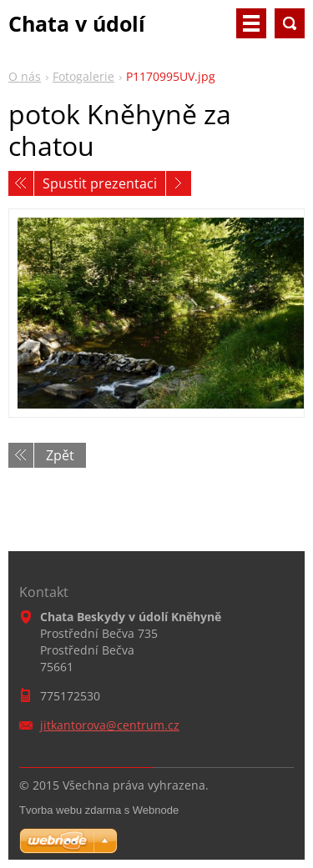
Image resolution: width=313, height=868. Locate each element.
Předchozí (21, 183)
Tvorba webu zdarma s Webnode (99, 810)
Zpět (60, 455)
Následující (179, 183)
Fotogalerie (83, 76)
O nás (25, 76)
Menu (251, 23)
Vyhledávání (290, 23)
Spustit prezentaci (100, 183)
